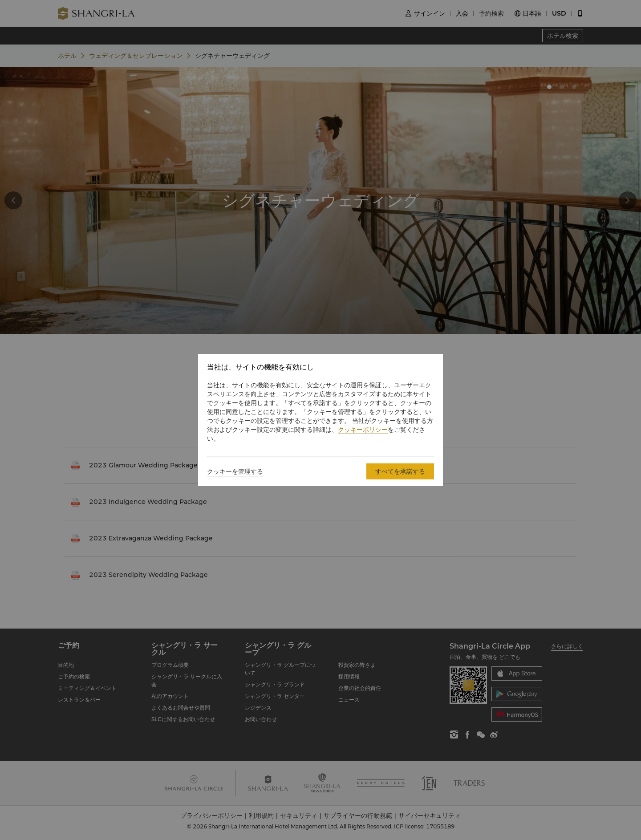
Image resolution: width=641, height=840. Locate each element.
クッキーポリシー (363, 430)
